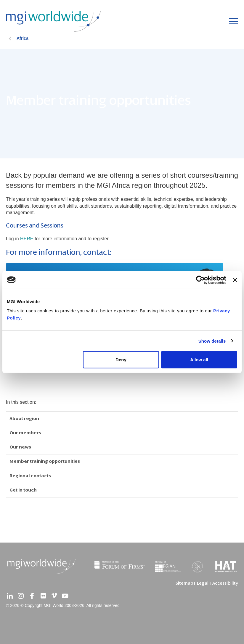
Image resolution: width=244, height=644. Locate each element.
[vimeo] (54, 596)
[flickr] (43, 596)
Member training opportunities (45, 461)
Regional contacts (30, 476)
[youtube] (65, 596)
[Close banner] (235, 280)
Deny (121, 360)
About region (24, 419)
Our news (20, 447)
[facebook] (32, 596)
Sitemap (184, 583)
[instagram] (21, 596)
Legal (203, 583)
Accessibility (225, 583)
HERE (27, 239)
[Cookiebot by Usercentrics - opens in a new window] (200, 280)
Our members (25, 433)
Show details (212, 341)
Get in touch (23, 490)
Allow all (199, 360)
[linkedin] (10, 596)
